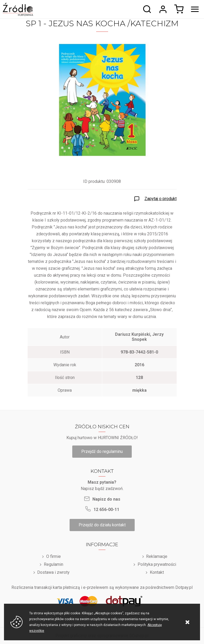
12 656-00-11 (106, 510)
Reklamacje (157, 556)
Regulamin (54, 564)
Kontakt (157, 572)
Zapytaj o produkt (161, 199)
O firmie (54, 556)
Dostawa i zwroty (53, 572)
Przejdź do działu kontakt (102, 525)
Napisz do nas (106, 499)
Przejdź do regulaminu (102, 451)
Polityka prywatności (157, 564)
